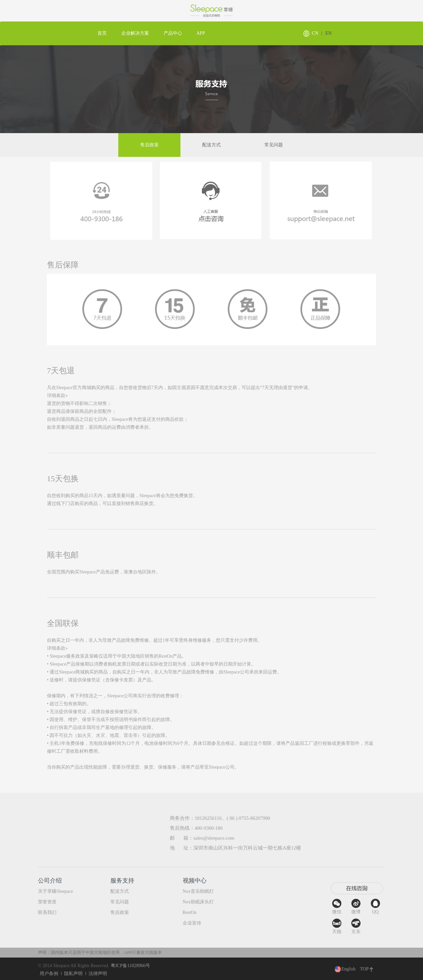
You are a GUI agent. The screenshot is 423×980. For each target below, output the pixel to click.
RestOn (190, 912)
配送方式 (211, 145)
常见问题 (274, 145)
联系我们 (47, 912)
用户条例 (49, 974)
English (345, 969)
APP (201, 33)
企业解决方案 (135, 33)
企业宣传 (192, 923)
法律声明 (98, 974)
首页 (102, 33)
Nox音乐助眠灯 (198, 891)
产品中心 (173, 33)
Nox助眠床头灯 (198, 902)
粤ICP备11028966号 (130, 966)
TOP (366, 969)
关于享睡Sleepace (56, 891)
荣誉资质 (47, 902)
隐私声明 (73, 974)
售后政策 (149, 145)
